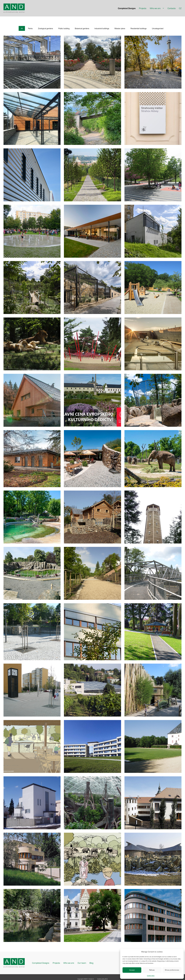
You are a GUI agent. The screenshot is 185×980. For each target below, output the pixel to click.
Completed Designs (127, 8)
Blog (91, 963)
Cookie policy (151, 976)
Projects (143, 8)
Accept (132, 970)
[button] (22, 28)
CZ (180, 8)
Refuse (152, 970)
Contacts (172, 8)
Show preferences (172, 970)
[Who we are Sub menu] (163, 8)
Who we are (155, 8)
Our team (82, 963)
